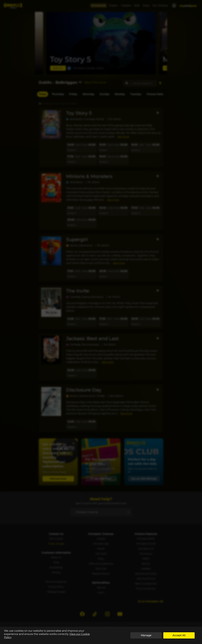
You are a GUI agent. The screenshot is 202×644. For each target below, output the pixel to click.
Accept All (179, 635)
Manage (146, 635)
